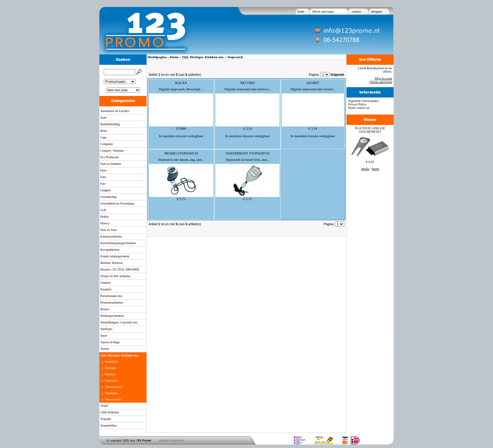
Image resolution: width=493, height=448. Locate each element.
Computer (107, 144)
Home (174, 57)
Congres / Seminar (112, 151)
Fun (103, 184)
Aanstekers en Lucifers (115, 111)
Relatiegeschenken (112, 316)
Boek (104, 131)
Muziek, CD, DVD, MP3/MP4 (120, 269)
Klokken (110, 374)
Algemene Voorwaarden (363, 101)
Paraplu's (106, 289)
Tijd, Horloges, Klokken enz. (120, 355)
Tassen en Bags (110, 342)
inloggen (377, 11)
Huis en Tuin (108, 230)
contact (356, 11)
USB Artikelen (110, 412)
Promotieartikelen (112, 302)
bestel (375, 169)
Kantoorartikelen (111, 236)
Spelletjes (106, 329)
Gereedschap (108, 197)
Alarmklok (111, 362)
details (365, 169)
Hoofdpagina (157, 57)
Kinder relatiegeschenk (115, 256)
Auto (103, 118)
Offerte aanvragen (381, 82)
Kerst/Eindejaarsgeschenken (118, 243)
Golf (103, 210)
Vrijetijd (105, 419)
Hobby (105, 217)
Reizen (105, 309)
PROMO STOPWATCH (181, 153)
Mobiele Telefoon (111, 263)
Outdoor (105, 283)
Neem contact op (359, 108)
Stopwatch (111, 381)
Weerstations (113, 399)
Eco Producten (110, 157)
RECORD (248, 83)
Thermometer (113, 387)
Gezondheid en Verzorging (117, 203)
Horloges (111, 368)
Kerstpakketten (110, 250)
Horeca (105, 223)
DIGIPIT (313, 83)
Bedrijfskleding (110, 124)
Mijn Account (383, 78)
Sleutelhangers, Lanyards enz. (119, 322)
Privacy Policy (357, 104)
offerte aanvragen (323, 11)
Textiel (105, 349)
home (301, 11)
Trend (104, 406)
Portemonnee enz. (112, 296)
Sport (104, 336)
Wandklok (111, 393)
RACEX (181, 83)
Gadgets (105, 190)
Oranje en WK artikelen (115, 276)
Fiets (103, 170)
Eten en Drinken (111, 164)
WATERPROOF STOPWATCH (247, 153)
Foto (103, 177)
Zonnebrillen (108, 426)
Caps (103, 137)
